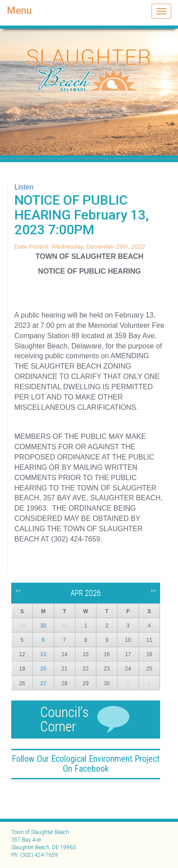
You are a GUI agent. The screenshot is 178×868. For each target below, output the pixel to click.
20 (43, 669)
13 (43, 654)
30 (43, 626)
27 (43, 683)
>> (153, 591)
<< (18, 591)
